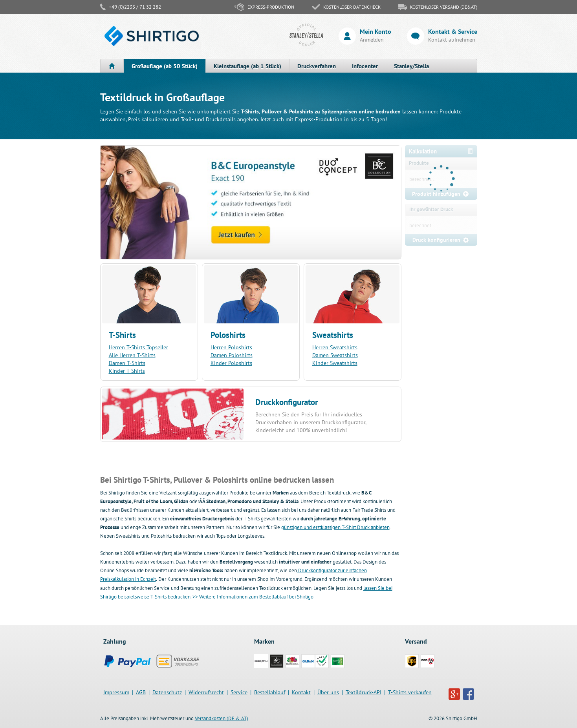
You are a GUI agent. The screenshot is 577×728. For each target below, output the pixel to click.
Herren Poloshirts (231, 347)
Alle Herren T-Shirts (132, 355)
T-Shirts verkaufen (410, 692)
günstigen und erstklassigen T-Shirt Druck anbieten (335, 527)
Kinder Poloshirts (231, 363)
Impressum (116, 692)
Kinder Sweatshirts (335, 363)
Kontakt (301, 692)
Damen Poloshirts (232, 355)
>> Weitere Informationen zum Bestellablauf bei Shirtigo (253, 597)
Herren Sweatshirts (335, 347)
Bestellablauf (270, 692)
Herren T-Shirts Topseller (138, 347)
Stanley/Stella (411, 66)
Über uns (328, 692)
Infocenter (365, 66)
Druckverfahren (317, 66)
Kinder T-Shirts (127, 371)
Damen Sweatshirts (335, 355)
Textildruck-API (364, 692)
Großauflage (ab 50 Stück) (165, 66)
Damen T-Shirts (127, 363)
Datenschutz (167, 692)
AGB (141, 692)
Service (239, 692)
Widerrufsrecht (206, 692)
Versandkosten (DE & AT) (222, 718)
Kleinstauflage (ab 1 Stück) (247, 66)
